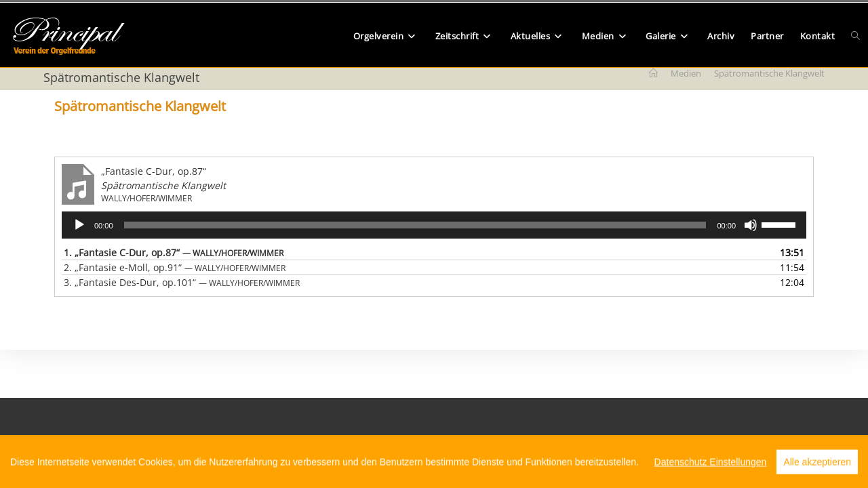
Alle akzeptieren (817, 474)
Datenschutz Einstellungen (711, 474)
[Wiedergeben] (79, 225)
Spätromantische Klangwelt (769, 73)
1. (174, 252)
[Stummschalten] (751, 225)
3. (182, 282)
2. (175, 267)
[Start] (653, 73)
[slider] (415, 225)
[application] (434, 225)
